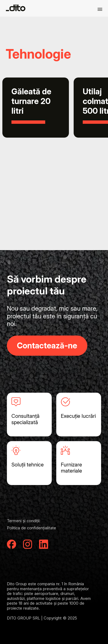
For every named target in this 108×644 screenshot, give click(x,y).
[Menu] (100, 9)
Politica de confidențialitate (31, 528)
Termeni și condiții (23, 521)
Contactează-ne (47, 345)
